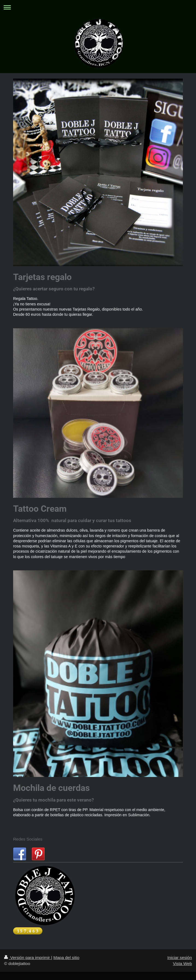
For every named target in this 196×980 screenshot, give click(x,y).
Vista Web (182, 963)
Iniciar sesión (180, 957)
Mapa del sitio (66, 957)
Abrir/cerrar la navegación (98, 7)
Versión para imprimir (28, 957)
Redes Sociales (28, 839)
